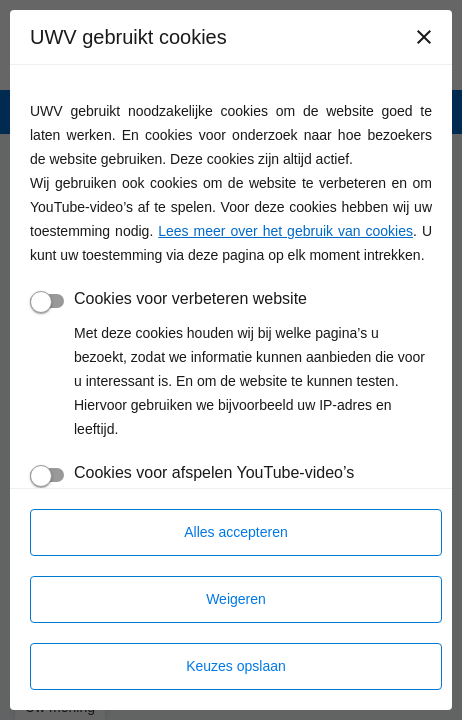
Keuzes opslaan (236, 666)
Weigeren (236, 599)
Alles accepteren (236, 532)
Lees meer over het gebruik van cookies (285, 231)
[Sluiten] (424, 37)
